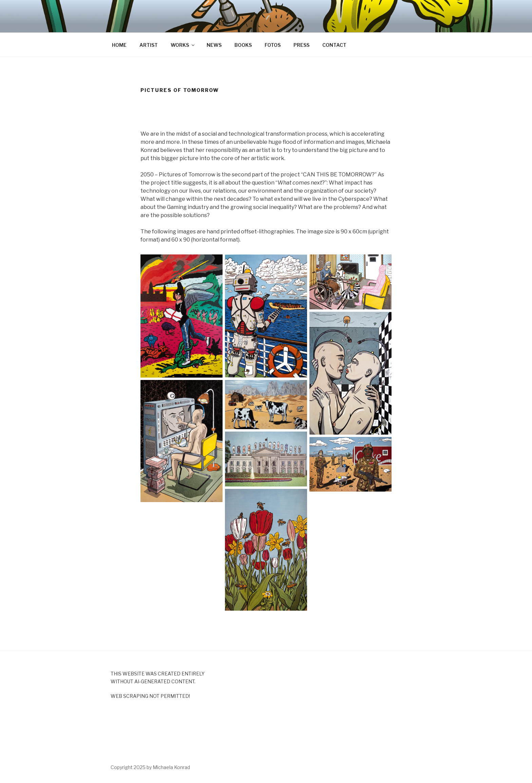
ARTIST (149, 45)
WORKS (183, 45)
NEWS (214, 45)
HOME (119, 45)
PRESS (301, 45)
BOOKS (243, 45)
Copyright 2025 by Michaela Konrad (150, 767)
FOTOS (273, 45)
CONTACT (334, 45)
